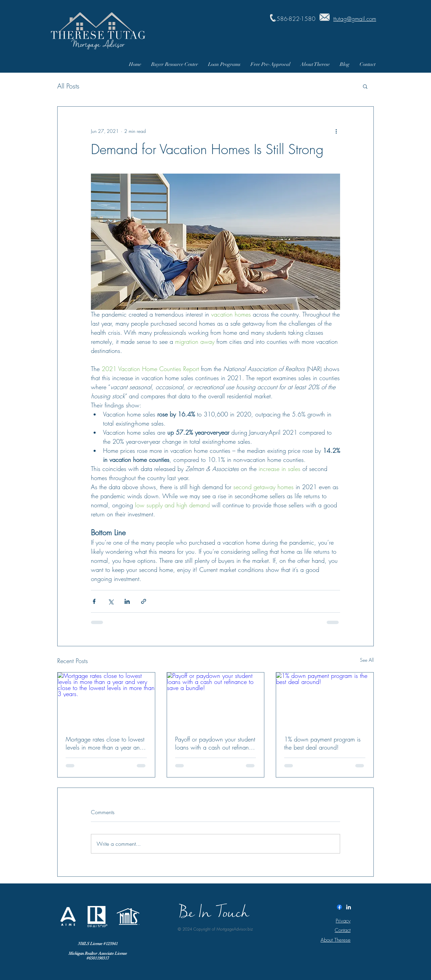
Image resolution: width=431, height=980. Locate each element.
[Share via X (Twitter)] (111, 601)
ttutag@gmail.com (355, 19)
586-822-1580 (296, 19)
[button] (365, 86)
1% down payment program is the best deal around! (322, 743)
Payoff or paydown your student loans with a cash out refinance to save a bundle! (215, 743)
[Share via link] (144, 601)
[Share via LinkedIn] (127, 601)
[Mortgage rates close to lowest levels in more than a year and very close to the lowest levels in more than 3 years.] (106, 700)
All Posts (68, 86)
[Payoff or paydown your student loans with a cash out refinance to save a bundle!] (216, 700)
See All (367, 660)
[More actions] (336, 131)
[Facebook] (339, 907)
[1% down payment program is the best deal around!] (325, 700)
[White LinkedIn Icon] (349, 907)
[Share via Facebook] (94, 601)
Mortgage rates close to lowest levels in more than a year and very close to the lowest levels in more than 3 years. (105, 743)
